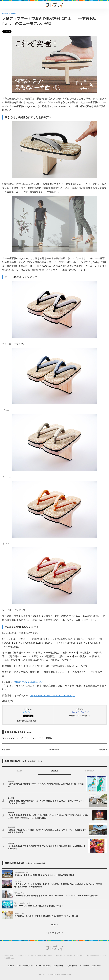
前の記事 (6, 750)
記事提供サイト (59, 966)
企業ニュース (97, 966)
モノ (41, 738)
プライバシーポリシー (25, 966)
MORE (55, 925)
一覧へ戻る (54, 750)
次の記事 (103, 750)
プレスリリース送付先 (43, 966)
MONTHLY (89, 771)
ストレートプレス (54, 932)
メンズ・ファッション (27, 738)
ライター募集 (84, 966)
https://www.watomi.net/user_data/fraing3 (52, 695)
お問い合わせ (72, 966)
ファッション (8, 738)
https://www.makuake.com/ (28, 682)
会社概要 (11, 966)
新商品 (49, 738)
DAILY (20, 771)
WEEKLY (54, 771)
